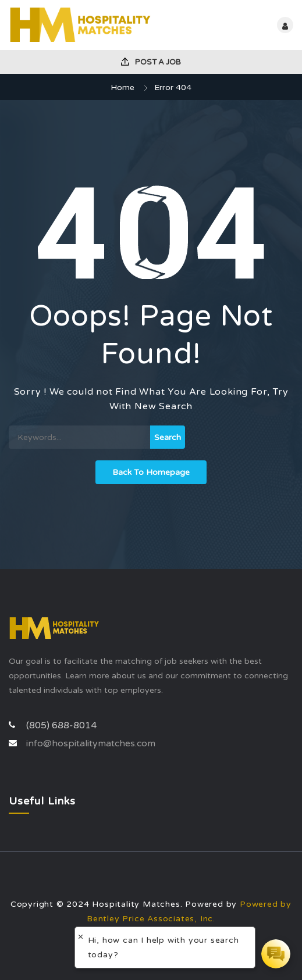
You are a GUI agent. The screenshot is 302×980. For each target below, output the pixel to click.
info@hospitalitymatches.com (91, 743)
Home (122, 87)
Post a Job (151, 62)
